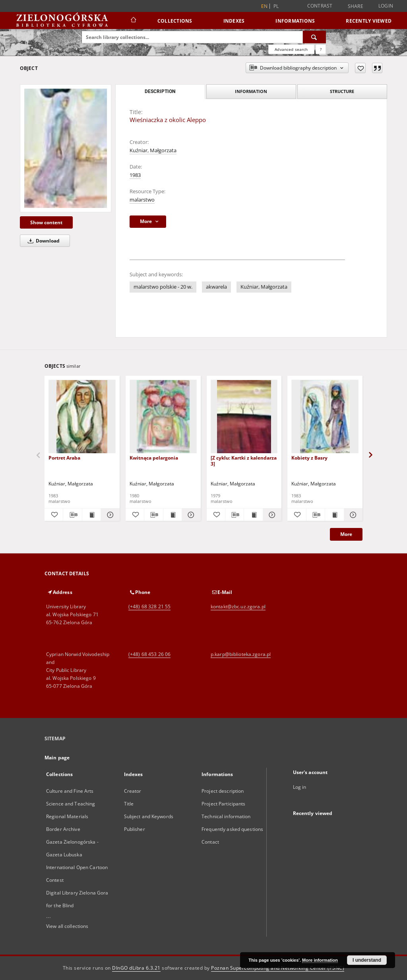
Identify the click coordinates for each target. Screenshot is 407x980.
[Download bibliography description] (72, 515)
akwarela (216, 287)
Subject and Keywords (149, 816)
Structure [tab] (342, 91)
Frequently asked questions (232, 829)
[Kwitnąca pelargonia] (163, 417)
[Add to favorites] (360, 68)
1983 (135, 175)
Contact (210, 842)
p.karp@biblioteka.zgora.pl (241, 654)
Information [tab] (251, 91)
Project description (223, 791)
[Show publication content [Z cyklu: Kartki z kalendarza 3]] (253, 515)
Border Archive (63, 829)
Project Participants (223, 804)
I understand (367, 960)
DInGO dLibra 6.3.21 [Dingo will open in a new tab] (136, 968)
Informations (295, 21)
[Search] (314, 37)
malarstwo (142, 200)
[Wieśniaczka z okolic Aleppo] (66, 148)
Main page (57, 758)
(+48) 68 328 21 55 (149, 606)
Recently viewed (369, 21)
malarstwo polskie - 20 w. (163, 287)
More (346, 534)
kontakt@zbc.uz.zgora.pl (238, 606)
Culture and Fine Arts (70, 791)
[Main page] (133, 21)
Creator (133, 791)
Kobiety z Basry (309, 458)
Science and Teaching (71, 804)
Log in (300, 787)
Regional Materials (67, 816)
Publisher (135, 829)
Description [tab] (160, 91)
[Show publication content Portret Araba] (91, 515)
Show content (46, 222)
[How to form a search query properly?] (321, 49)
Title (129, 804)
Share (356, 6)
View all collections (67, 926)
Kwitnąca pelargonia (154, 458)
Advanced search (291, 49)
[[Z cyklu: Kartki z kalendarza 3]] (244, 417)
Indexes (234, 21)
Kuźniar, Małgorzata (153, 150)
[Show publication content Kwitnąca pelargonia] (172, 515)
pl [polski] (276, 6)
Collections (175, 21)
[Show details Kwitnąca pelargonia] (190, 515)
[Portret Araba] (82, 417)
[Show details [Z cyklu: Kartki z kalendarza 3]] (271, 515)
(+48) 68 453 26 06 (149, 654)
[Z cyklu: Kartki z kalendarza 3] (244, 461)
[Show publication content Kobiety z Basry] (334, 515)
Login (386, 6)
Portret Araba (64, 458)
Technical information (226, 816)
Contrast (320, 6)
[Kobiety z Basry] (325, 417)
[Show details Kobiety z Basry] (352, 515)
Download (42, 241)
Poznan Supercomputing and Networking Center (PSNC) (278, 968)
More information (320, 960)
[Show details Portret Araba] (109, 515)
